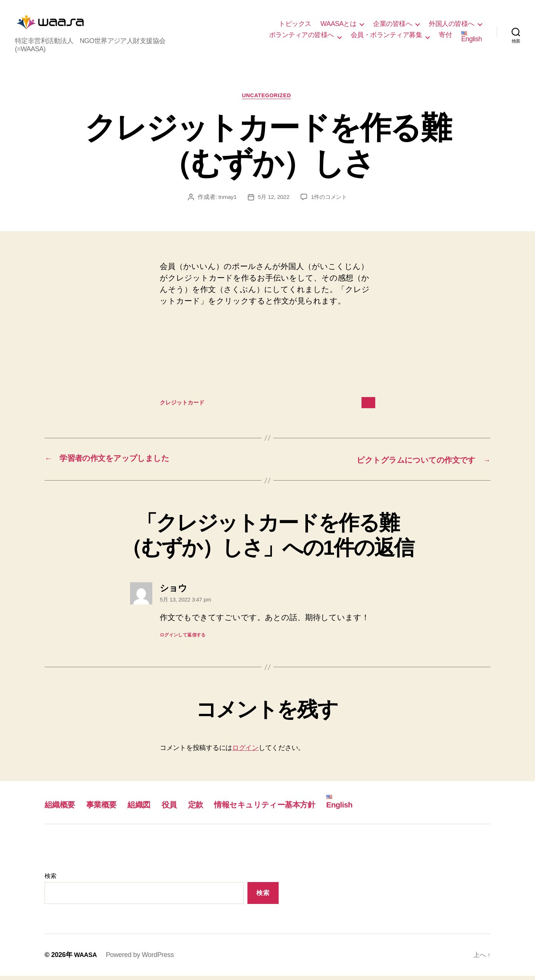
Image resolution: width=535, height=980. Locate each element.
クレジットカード (185, 407)
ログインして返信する (183, 639)
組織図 (149, 808)
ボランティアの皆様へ (301, 36)
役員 (182, 808)
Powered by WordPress (141, 959)
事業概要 (108, 808)
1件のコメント (330, 201)
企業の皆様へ (393, 26)
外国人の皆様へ (452, 26)
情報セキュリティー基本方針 (288, 808)
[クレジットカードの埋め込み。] (267, 358)
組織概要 (62, 808)
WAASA (86, 959)
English (471, 38)
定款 (210, 808)
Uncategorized (268, 100)
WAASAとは (339, 26)
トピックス (295, 26)
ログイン (245, 752)
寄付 (445, 36)
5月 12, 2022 (273, 201)
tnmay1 (226, 201)
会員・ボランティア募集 (387, 36)
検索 (50, 880)
